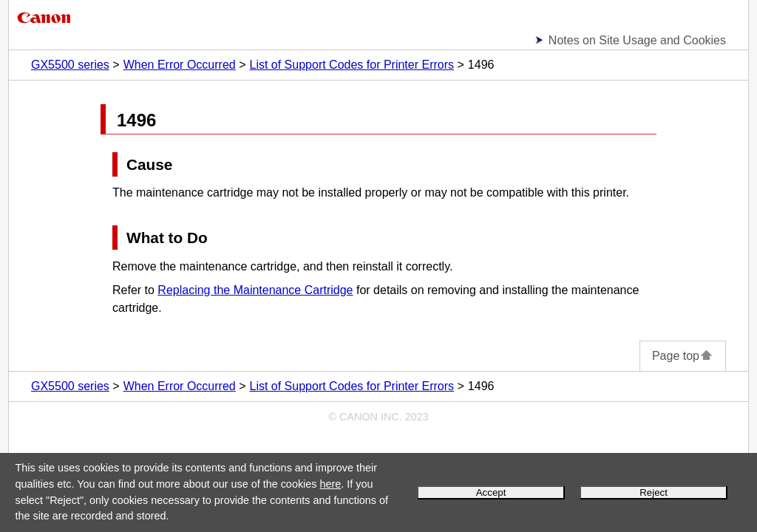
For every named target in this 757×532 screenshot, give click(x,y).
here (330, 484)
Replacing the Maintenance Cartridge (255, 290)
